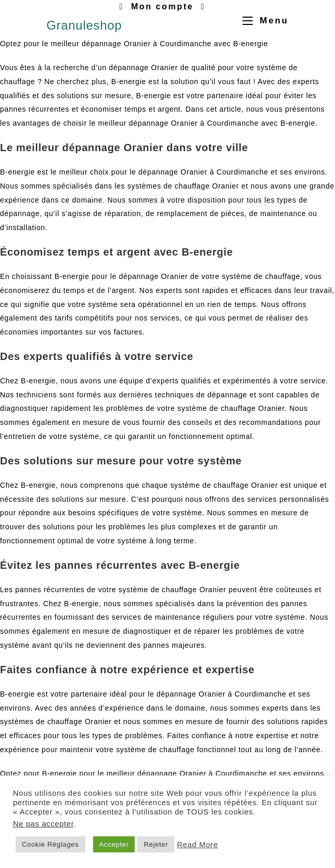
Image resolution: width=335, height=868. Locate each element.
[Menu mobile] (262, 21)
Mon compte (162, 6)
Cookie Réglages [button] (50, 844)
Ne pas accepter (43, 824)
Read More (197, 845)
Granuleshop (84, 25)
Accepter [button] (114, 844)
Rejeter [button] (156, 844)
